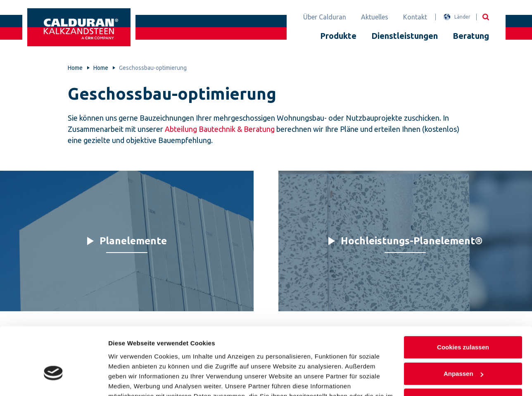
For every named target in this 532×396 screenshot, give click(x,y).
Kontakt (415, 17)
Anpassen (463, 324)
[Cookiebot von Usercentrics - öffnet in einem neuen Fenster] (53, 380)
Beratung (471, 36)
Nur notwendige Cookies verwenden (463, 356)
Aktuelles (375, 17)
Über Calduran (325, 17)
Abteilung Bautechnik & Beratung (220, 129)
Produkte (338, 36)
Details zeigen (129, 380)
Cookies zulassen (463, 298)
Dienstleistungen (405, 36)
